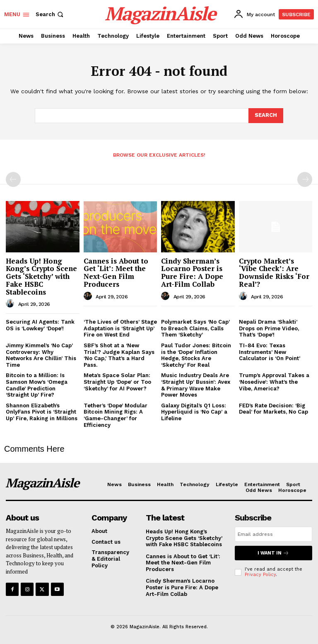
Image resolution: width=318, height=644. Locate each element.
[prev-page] (13, 179)
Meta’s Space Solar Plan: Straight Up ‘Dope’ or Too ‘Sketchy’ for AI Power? (117, 382)
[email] (273, 534)
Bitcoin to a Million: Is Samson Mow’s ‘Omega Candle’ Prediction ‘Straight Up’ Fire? (37, 385)
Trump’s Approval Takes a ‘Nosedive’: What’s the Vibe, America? (274, 382)
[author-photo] (11, 304)
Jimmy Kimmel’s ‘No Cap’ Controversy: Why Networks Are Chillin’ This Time (41, 355)
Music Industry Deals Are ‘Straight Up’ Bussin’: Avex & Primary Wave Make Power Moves (196, 385)
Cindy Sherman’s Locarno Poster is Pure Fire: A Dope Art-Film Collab (192, 272)
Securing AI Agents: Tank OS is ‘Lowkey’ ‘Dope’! (40, 325)
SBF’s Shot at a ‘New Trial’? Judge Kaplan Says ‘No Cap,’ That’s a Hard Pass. (119, 355)
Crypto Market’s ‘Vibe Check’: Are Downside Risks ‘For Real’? (274, 272)
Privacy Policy (260, 575)
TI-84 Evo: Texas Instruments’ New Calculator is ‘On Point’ (270, 352)
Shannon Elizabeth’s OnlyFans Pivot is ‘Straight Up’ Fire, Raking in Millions (42, 412)
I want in (273, 553)
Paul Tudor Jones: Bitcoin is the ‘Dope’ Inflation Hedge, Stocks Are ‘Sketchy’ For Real (196, 355)
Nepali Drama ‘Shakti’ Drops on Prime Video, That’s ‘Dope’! (269, 328)
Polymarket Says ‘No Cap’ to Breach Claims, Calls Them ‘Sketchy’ (195, 328)
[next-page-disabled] (305, 179)
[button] (50, 14)
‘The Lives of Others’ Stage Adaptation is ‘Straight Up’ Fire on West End (120, 328)
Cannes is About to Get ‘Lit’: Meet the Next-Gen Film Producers (116, 272)
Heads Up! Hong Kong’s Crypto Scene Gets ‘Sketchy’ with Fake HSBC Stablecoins (41, 276)
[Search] (266, 116)
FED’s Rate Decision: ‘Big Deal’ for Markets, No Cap (273, 409)
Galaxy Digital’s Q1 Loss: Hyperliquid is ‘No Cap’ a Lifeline (194, 412)
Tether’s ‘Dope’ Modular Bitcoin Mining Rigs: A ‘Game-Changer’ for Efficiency (116, 415)
